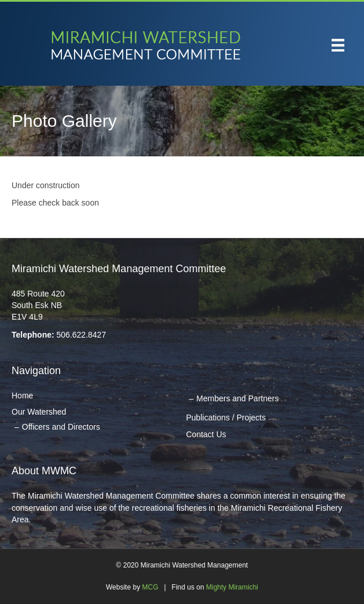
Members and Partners (237, 398)
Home (22, 396)
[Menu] (338, 45)
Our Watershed (39, 412)
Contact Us (206, 434)
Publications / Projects (226, 418)
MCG (150, 587)
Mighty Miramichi (232, 587)
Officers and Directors (61, 427)
